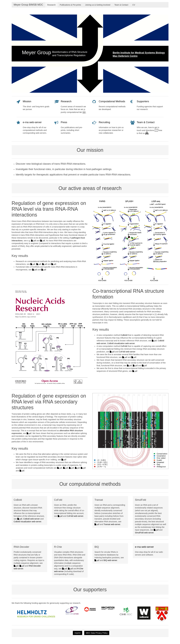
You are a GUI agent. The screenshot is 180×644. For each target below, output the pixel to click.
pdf (34, 241)
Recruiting (104, 122)
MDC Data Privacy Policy (97, 633)
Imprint (78, 633)
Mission (27, 101)
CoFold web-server (127, 352)
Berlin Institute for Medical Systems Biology (139, 53)
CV (134, 5)
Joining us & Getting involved (98, 5)
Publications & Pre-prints (70, 5)
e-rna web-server (32, 122)
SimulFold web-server (144, 533)
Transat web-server (112, 524)
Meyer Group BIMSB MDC (28, 5)
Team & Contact (121, 5)
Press (64, 122)
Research (51, 5)
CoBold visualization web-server (121, 343)
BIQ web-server (110, 560)
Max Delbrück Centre (125, 56)
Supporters (143, 101)
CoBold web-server (31, 519)
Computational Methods (112, 101)
